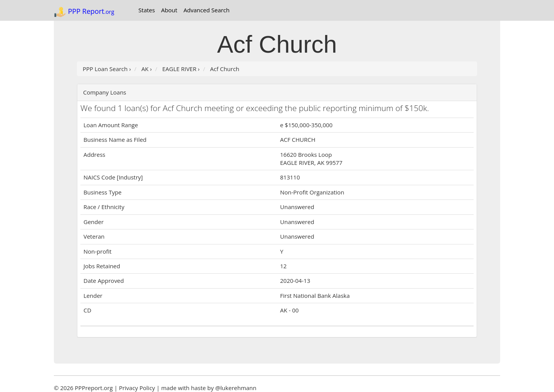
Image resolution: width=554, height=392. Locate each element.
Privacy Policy (137, 388)
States (147, 10)
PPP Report (84, 12)
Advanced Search (207, 10)
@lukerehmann (236, 388)
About (169, 10)
